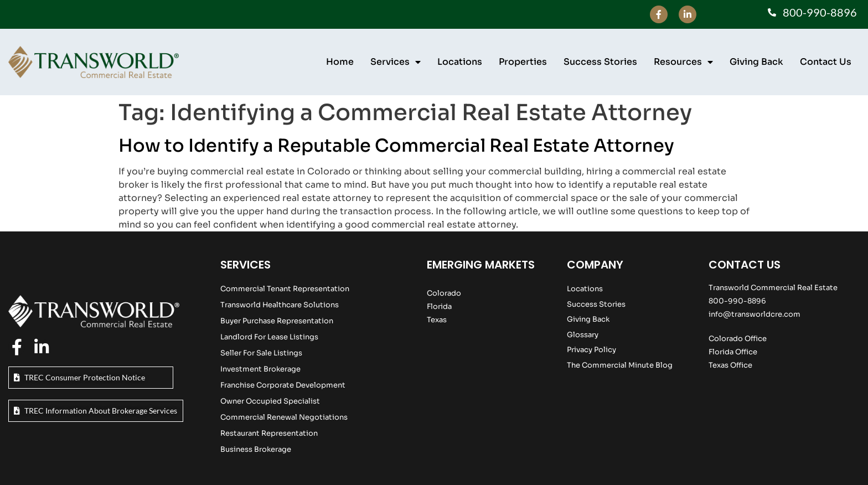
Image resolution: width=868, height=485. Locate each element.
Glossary (583, 335)
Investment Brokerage (260, 369)
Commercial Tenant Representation (285, 289)
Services (396, 62)
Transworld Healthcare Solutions (280, 305)
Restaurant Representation (269, 433)
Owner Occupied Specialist (270, 401)
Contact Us (826, 62)
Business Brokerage (256, 449)
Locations (460, 62)
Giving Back (756, 62)
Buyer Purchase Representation (277, 321)
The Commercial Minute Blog (620, 365)
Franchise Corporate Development (283, 385)
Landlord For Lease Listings (269, 337)
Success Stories (600, 62)
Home (340, 62)
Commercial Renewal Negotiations (284, 417)
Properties (523, 62)
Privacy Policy (591, 350)
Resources (683, 62)
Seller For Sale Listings (261, 353)
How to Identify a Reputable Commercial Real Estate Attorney (396, 146)
